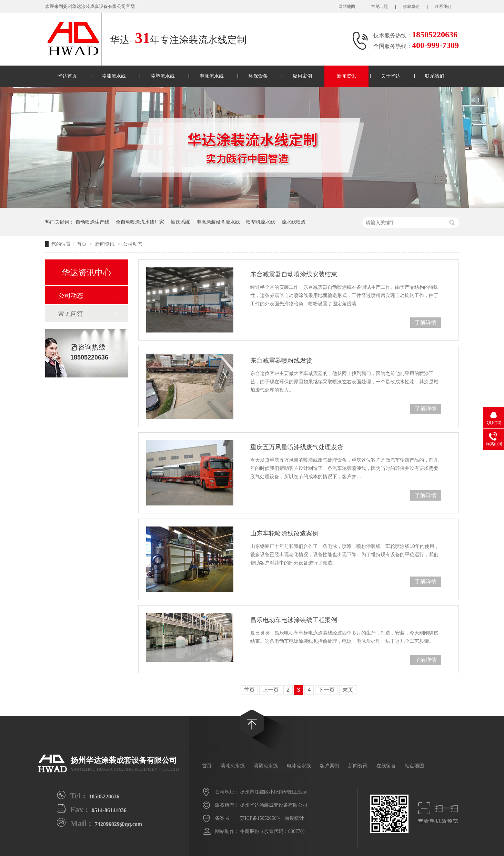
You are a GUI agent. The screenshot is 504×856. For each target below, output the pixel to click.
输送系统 (180, 222)
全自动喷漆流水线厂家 (140, 222)
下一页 (326, 690)
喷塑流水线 (163, 76)
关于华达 (391, 76)
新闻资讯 (346, 76)
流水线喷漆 (294, 222)
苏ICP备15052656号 (261, 818)
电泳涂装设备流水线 (218, 222)
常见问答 (71, 314)
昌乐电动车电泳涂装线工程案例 (294, 620)
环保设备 (258, 76)
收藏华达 (411, 7)
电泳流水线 (212, 76)
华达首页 (67, 76)
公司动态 (133, 244)
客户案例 (330, 766)
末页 (348, 690)
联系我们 (443, 7)
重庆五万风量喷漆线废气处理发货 (297, 447)
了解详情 (426, 322)
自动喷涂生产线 (92, 222)
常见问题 (380, 7)
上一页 (271, 690)
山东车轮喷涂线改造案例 (284, 533)
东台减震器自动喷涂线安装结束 (294, 274)
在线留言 (386, 766)
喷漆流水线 (114, 76)
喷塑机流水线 (261, 222)
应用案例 (302, 76)
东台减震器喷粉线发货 (281, 361)
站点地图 (414, 766)
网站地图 (347, 7)
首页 (82, 244)
